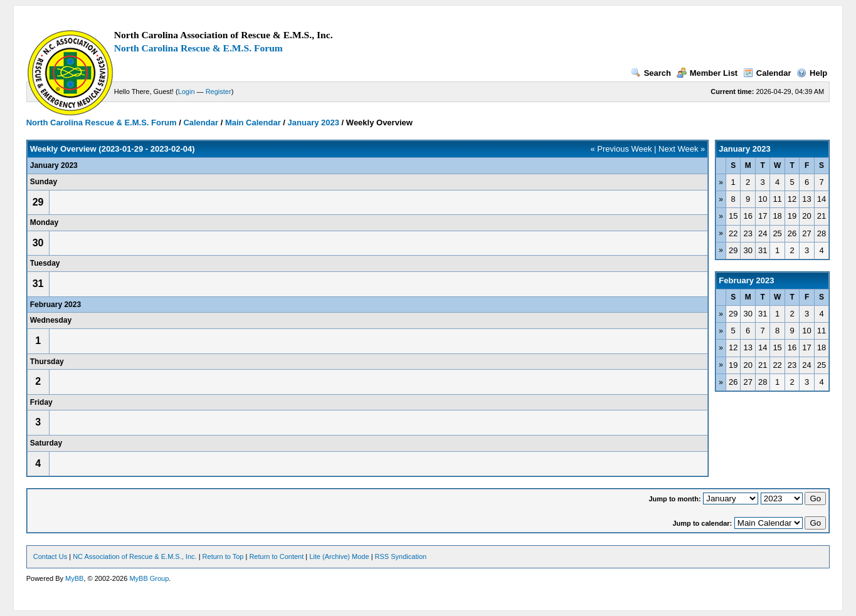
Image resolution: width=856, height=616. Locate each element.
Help (812, 73)
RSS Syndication (401, 556)
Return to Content (276, 556)
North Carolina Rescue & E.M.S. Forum (198, 48)
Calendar (767, 73)
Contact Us (50, 556)
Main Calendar (253, 123)
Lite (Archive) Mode (339, 556)
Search (651, 73)
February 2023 (746, 280)
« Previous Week (621, 149)
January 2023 (314, 123)
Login (187, 91)
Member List (707, 73)
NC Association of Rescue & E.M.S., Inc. (135, 556)
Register (219, 91)
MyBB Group (149, 578)
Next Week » (682, 149)
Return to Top (223, 556)
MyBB (74, 578)
